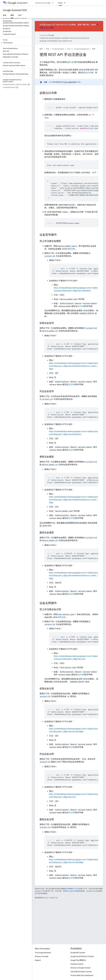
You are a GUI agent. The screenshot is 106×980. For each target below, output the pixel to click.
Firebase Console (77, 964)
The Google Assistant (43, 953)
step (46, 118)
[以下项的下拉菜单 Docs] (65, 3)
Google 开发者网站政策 (76, 891)
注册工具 (70, 62)
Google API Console (78, 953)
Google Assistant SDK (15, 10)
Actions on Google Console (80, 968)
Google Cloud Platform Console (82, 956)
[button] (16, 43)
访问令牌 (81, 306)
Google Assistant (58, 49)
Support (38, 960)
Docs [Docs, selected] (60, 3)
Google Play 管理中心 (78, 960)
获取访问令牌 (88, 73)
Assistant (18, 3)
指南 (5, 15)
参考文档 (71, 249)
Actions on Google (43, 3)
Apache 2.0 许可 (40, 891)
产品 (47, 49)
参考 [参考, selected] (12, 15)
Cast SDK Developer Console (81, 972)
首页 (41, 49)
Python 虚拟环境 (69, 82)
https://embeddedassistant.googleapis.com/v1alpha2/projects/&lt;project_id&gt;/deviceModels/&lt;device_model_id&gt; (73, 366)
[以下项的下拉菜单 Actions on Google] (53, 3)
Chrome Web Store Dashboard (82, 975)
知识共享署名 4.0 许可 (72, 889)
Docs (69, 49)
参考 (94, 49)
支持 (20, 15)
